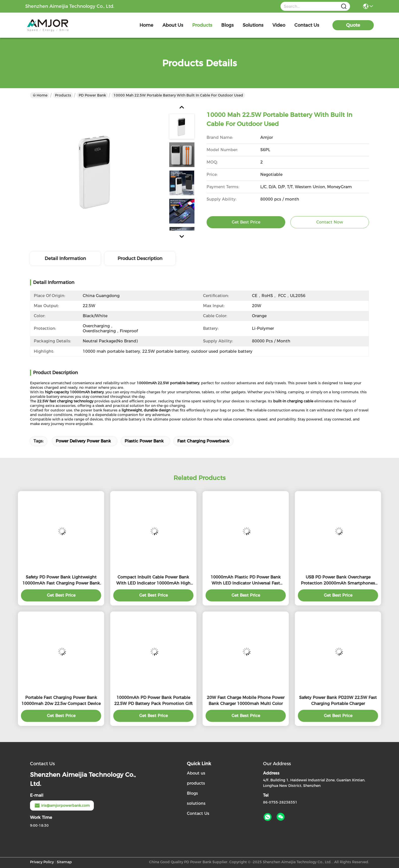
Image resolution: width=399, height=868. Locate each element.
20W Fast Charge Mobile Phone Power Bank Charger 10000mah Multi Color (246, 701)
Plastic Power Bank (144, 441)
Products (63, 95)
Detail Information (65, 259)
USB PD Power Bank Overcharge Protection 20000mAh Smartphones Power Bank (338, 581)
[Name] (344, 6)
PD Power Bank (92, 95)
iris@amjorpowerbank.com (62, 806)
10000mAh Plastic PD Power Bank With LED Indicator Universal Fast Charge (246, 581)
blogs (227, 25)
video (279, 25)
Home (146, 25)
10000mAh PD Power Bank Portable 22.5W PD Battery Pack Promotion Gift (153, 701)
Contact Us (198, 813)
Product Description (140, 259)
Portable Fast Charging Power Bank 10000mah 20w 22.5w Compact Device (61, 701)
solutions (253, 25)
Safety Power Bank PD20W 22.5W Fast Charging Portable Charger (338, 701)
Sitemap (64, 862)
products (202, 25)
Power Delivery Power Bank (83, 441)
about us (173, 25)
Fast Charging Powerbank (203, 441)
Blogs (192, 793)
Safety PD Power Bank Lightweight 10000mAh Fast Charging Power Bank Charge (61, 581)
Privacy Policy (42, 862)
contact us (307, 25)
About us (196, 773)
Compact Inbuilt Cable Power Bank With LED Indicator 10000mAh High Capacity (153, 581)
